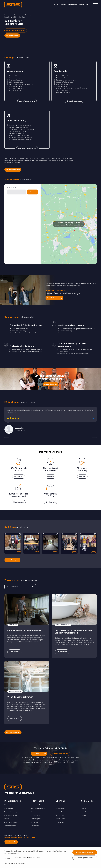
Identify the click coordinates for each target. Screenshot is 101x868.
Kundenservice (35, 824)
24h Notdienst (72, 5)
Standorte (62, 5)
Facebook (84, 814)
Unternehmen (60, 814)
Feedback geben (36, 828)
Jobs (55, 5)
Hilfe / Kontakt (83, 5)
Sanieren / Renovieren (11, 831)
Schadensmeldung (36, 814)
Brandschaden (9, 818)
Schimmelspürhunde (11, 824)
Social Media (87, 810)
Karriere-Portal (60, 824)
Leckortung (8, 828)
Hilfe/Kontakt (37, 810)
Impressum (22, 864)
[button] (7, 437)
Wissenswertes (61, 818)
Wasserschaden (9, 814)
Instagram (84, 818)
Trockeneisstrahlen (10, 835)
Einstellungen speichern (85, 858)
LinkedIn (84, 821)
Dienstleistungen (13, 810)
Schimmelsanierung (11, 821)
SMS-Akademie (61, 828)
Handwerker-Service (37, 821)
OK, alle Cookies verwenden (85, 852)
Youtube (84, 824)
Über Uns (60, 810)
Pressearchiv (60, 831)
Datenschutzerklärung (11, 864)
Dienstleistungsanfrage (38, 818)
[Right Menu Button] (95, 5)
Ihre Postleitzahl (12, 188)
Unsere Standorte (61, 821)
